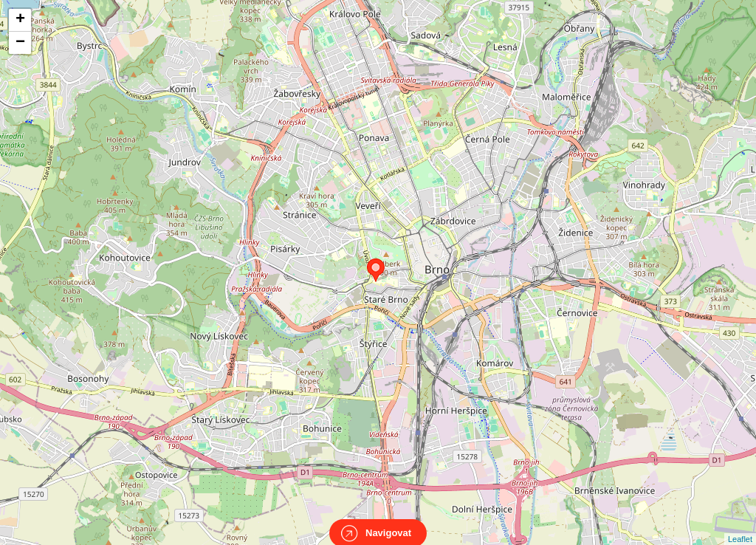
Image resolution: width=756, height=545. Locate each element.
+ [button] (20, 20)
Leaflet (740, 526)
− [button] (20, 43)
